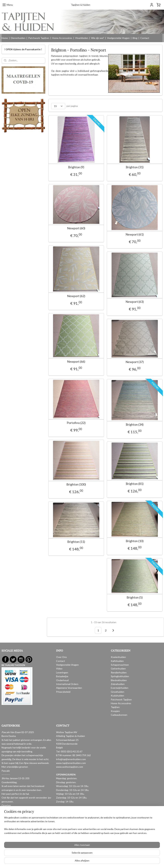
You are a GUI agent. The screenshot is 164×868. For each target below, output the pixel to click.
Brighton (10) (135, 541)
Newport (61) (135, 234)
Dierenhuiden (18, 38)
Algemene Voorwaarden (69, 688)
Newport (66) (76, 361)
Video (59, 669)
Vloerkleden (82, 38)
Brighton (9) (76, 167)
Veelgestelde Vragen (118, 38)
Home (5, 38)
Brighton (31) (135, 167)
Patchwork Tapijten (39, 38)
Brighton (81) (135, 484)
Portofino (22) (76, 423)
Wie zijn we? (98, 38)
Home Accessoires (62, 38)
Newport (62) (76, 296)
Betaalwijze (62, 676)
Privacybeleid (63, 692)
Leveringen (62, 672)
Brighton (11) (76, 542)
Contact (145, 38)
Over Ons (61, 657)
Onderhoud (62, 680)
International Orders (67, 684)
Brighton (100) (76, 484)
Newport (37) (135, 362)
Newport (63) (135, 302)
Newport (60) (76, 228)
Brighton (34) (135, 424)
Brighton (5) (135, 597)
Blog (135, 38)
